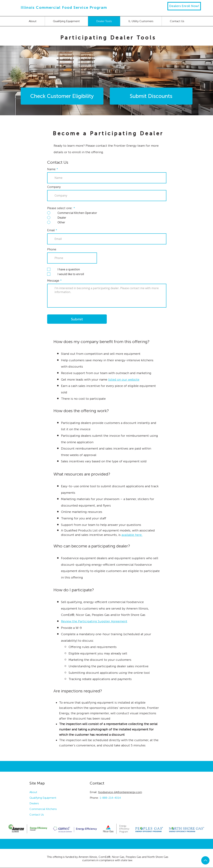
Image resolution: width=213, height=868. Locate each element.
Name (51, 169)
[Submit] (77, 319)
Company (54, 187)
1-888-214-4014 (110, 798)
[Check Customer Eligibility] (62, 96)
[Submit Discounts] (151, 96)
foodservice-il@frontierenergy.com (120, 792)
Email (51, 230)
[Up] (205, 860)
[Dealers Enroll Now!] (184, 6)
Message (53, 281)
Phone (52, 249)
